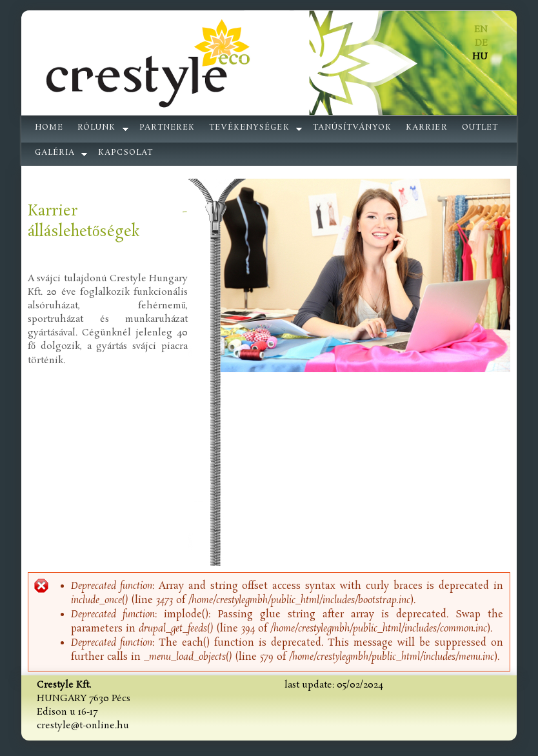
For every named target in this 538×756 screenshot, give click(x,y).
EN (481, 30)
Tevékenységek (249, 128)
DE (481, 43)
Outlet (480, 128)
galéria (55, 153)
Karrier (426, 128)
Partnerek (167, 128)
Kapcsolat (125, 153)
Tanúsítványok (353, 128)
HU (480, 57)
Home (49, 128)
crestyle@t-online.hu (83, 726)
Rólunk (96, 128)
